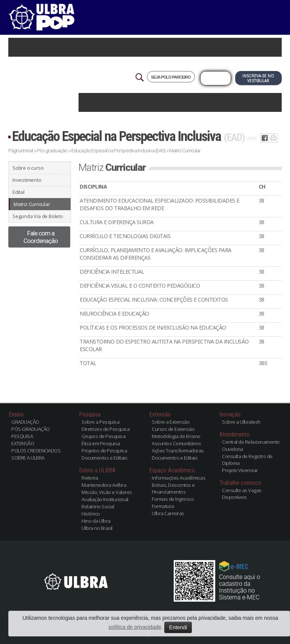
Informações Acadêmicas (179, 478)
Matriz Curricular (32, 204)
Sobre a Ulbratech (241, 422)
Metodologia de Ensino (176, 436)
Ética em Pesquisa (101, 443)
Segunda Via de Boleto (38, 216)
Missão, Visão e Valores (107, 492)
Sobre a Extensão (171, 422)
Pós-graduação (52, 150)
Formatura (163, 506)
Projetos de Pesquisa (104, 450)
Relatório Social (98, 506)
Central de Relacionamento (251, 442)
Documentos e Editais (104, 458)
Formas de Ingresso (173, 499)
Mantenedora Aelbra (104, 485)
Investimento (27, 180)
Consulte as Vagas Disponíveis (242, 494)
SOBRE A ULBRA (28, 458)
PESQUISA (22, 436)
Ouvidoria (233, 449)
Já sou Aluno (216, 78)
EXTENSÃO (23, 443)
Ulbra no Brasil (97, 528)
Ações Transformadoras (178, 450)
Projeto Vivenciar (240, 470)
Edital (19, 192)
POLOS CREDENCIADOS (36, 450)
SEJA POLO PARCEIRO (171, 77)
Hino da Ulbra (96, 521)
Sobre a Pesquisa (100, 422)
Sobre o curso (28, 168)
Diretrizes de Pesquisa (106, 429)
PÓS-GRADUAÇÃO (31, 429)
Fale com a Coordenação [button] (41, 237)
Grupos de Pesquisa (103, 436)
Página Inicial (21, 150)
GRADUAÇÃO (25, 422)
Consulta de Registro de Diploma (247, 460)
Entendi (178, 627)
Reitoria (90, 478)
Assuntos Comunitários (177, 443)
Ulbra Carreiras (168, 513)
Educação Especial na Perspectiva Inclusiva (128, 136)
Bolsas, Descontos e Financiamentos (173, 488)
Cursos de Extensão (173, 429)
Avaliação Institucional (105, 499)
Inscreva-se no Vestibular (258, 78)
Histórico (91, 514)
